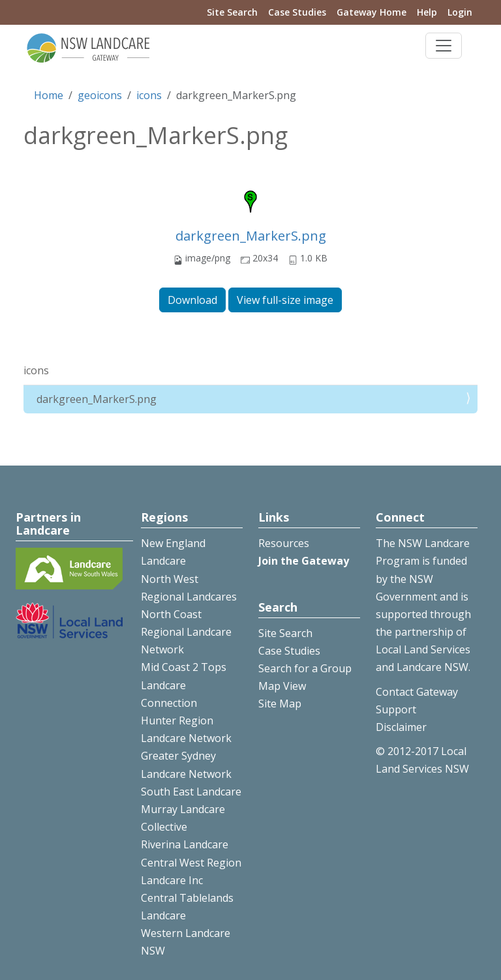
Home (49, 95)
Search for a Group (305, 668)
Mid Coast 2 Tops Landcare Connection (184, 685)
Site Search (232, 12)
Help (427, 12)
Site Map (280, 704)
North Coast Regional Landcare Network (186, 632)
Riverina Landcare (185, 844)
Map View (282, 686)
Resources (284, 543)
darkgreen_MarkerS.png (251, 236)
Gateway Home (372, 12)
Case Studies (297, 12)
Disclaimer (401, 727)
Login (460, 12)
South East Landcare (191, 792)
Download (192, 300)
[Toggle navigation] (444, 46)
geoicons (100, 95)
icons (149, 95)
